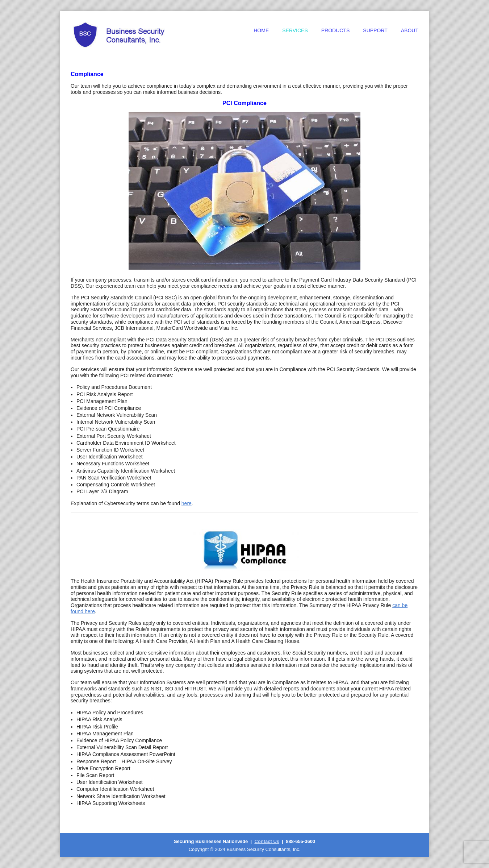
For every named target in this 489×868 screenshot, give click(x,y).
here (187, 503)
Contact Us (267, 841)
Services (295, 30)
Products (336, 30)
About (410, 30)
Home (261, 30)
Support (375, 30)
